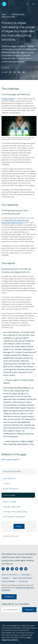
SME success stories (8, 17)
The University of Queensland (14, 517)
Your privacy (23, 581)
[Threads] (21, 569)
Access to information (10, 575)
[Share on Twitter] (15, 72)
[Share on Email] (24, 72)
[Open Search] (33, 4)
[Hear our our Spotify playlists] (17, 569)
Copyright (5, 578)
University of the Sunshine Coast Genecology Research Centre (15, 221)
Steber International (11, 489)
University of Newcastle (12, 507)
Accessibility (25, 575)
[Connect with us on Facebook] (3, 569)
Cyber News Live (9, 479)
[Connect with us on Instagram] (8, 569)
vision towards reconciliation (16, 639)
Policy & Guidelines (8, 581)
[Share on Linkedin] (19, 72)
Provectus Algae (8, 99)
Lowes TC (7, 484)
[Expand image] (19, 126)
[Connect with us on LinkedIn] (12, 569)
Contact (6, 68)
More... (19, 526)
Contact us (9, 597)
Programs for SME (18, 14)
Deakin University (9, 502)
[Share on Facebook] (10, 72)
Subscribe (29, 610)
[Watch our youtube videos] (26, 569)
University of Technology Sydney (15, 512)
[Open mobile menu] (27, 4)
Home (3, 14)
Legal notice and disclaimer (22, 578)
